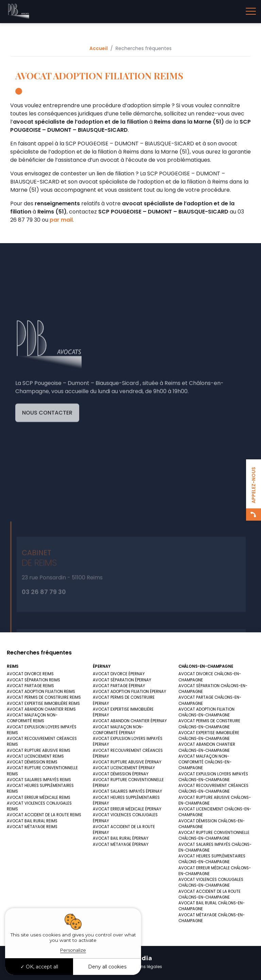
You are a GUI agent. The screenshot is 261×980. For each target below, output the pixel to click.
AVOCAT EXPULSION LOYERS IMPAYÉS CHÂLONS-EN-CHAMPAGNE (213, 777)
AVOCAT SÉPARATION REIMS (33, 680)
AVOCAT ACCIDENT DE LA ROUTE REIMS (44, 815)
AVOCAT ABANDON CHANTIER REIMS (41, 709)
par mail (61, 220)
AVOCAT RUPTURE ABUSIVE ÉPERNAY (127, 762)
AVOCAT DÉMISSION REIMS (32, 762)
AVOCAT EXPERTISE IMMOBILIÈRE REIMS (43, 704)
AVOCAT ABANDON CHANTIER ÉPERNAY (130, 721)
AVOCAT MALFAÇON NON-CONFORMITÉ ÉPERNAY (118, 730)
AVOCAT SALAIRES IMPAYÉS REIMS (39, 780)
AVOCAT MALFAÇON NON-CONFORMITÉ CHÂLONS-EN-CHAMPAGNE (205, 762)
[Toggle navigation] (251, 12)
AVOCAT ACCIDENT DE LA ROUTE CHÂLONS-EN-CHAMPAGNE (210, 894)
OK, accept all (39, 967)
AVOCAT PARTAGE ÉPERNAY (119, 686)
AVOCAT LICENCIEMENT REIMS (35, 756)
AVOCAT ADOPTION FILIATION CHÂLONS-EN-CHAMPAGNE (206, 712)
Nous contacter (47, 476)
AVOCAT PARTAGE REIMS (30, 686)
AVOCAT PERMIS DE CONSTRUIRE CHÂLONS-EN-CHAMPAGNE (209, 724)
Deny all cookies (107, 967)
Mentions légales (145, 967)
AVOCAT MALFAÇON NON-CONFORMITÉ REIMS (32, 718)
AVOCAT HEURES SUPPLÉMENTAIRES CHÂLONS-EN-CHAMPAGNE (212, 859)
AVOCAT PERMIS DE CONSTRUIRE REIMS (44, 697)
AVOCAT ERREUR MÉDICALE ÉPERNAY (127, 809)
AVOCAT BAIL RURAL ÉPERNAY (121, 838)
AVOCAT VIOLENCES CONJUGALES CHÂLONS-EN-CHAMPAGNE (211, 882)
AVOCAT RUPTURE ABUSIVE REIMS (39, 750)
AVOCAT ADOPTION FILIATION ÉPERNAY (129, 692)
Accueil (99, 48)
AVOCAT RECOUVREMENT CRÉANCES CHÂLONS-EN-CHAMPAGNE (213, 788)
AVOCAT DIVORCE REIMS (30, 674)
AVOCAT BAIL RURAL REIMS (32, 821)
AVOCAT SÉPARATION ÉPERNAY (122, 680)
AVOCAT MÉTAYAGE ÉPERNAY (121, 844)
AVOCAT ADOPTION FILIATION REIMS (41, 692)
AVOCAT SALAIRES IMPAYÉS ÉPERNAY (127, 791)
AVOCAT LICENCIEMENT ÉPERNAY (124, 768)
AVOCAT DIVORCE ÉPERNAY (119, 674)
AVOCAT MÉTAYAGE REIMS (32, 827)
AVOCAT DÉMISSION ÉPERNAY (121, 774)
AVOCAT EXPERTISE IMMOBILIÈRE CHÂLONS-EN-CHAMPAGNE (209, 736)
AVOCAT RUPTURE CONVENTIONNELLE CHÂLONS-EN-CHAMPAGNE (214, 835)
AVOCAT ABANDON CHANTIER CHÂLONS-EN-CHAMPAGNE (207, 747)
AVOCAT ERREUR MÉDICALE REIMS (39, 797)
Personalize (73, 950)
